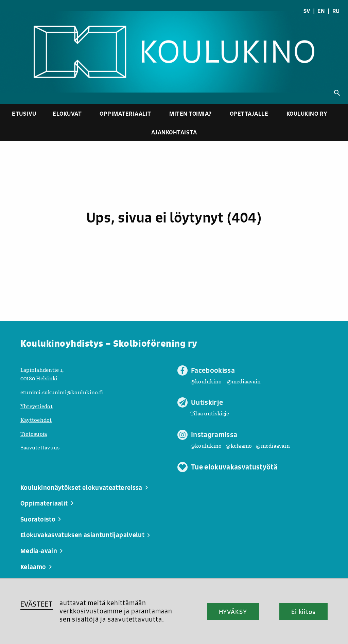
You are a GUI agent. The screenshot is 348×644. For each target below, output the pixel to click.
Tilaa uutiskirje (210, 413)
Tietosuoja (34, 434)
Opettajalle (249, 113)
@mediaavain (244, 381)
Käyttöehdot (36, 420)
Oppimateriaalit (125, 113)
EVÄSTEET (37, 604)
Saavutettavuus (40, 447)
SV (307, 11)
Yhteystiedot (37, 406)
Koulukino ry (307, 113)
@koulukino (206, 381)
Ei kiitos (303, 612)
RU (336, 11)
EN (321, 11)
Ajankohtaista (174, 132)
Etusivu (24, 113)
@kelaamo (239, 445)
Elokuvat (67, 113)
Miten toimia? (190, 113)
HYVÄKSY (233, 612)
